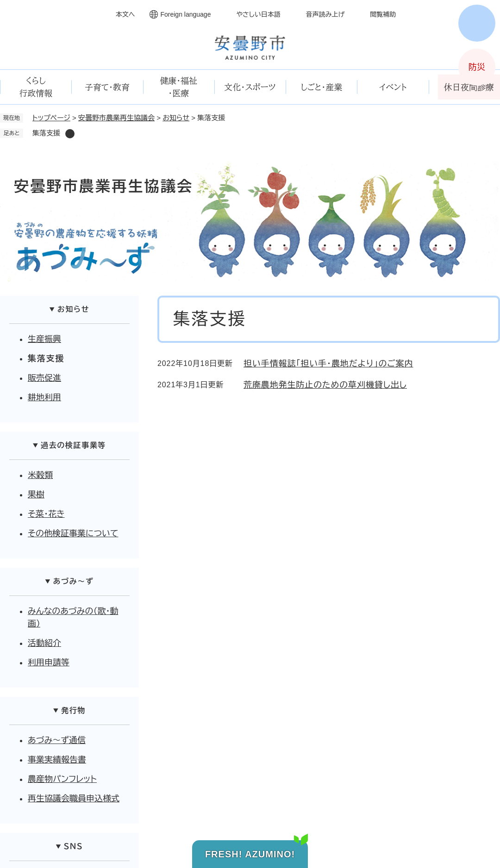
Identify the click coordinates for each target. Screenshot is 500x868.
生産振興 (44, 339)
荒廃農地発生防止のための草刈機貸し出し (325, 385)
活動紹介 (44, 643)
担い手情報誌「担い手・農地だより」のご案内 (328, 364)
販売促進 (44, 378)
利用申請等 (49, 663)
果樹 (36, 495)
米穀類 (40, 475)
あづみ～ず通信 (57, 740)
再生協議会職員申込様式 (74, 799)
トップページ (51, 118)
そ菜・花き (46, 514)
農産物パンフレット (62, 779)
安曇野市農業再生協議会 (116, 118)
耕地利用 (44, 397)
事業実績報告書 (57, 760)
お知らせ (176, 118)
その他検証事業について (73, 533)
